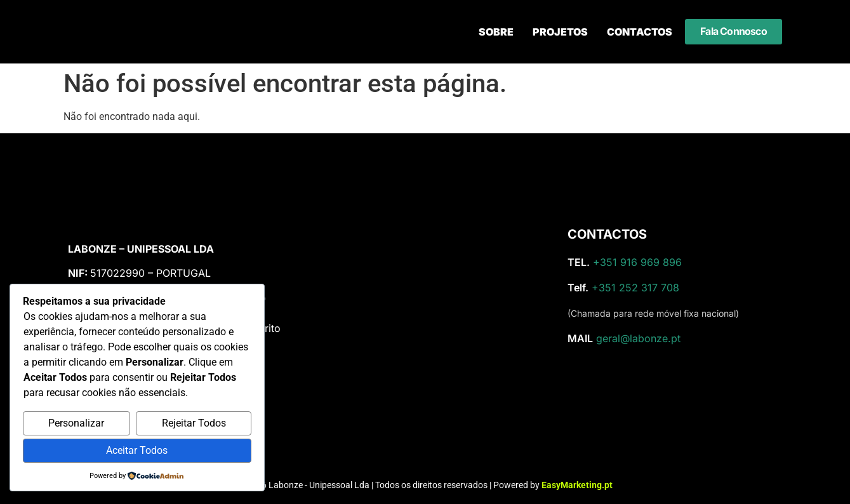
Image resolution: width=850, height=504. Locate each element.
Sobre (496, 32)
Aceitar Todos (137, 450)
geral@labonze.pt (638, 338)
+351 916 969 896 (637, 262)
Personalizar (76, 423)
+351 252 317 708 (635, 288)
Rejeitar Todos (194, 423)
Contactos (640, 32)
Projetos (560, 32)
